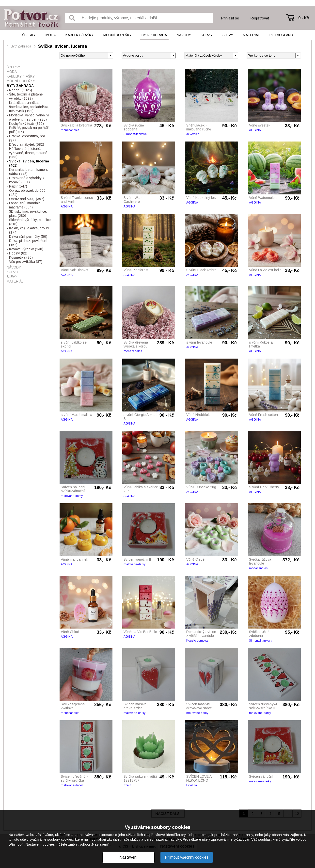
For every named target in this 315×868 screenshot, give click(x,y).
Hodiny (18, 253)
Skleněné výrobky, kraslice (30, 222)
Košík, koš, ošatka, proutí (29, 230)
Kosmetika (21, 257)
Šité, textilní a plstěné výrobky (26, 96)
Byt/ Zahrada (154, 35)
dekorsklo (193, 134)
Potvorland (281, 35)
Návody (184, 35)
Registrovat (260, 18)
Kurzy (207, 35)
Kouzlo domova (197, 641)
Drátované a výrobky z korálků (27, 180)
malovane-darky (72, 496)
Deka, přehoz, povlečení (28, 243)
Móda (51, 35)
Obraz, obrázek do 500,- (28, 193)
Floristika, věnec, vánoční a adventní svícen (29, 117)
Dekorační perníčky (28, 237)
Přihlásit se (230, 18)
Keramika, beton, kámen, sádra (28, 172)
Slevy (228, 35)
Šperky (29, 35)
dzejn (127, 785)
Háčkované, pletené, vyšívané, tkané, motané (28, 153)
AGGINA (255, 130)
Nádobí (21, 90)
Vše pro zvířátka (26, 262)
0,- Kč (304, 18)
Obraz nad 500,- (27, 199)
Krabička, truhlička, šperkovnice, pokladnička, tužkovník (29, 107)
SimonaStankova (135, 134)
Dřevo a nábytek (27, 144)
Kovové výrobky (26, 249)
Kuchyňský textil (26, 124)
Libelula (192, 785)
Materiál (251, 35)
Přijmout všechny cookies (187, 857)
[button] (173, 55)
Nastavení (128, 857)
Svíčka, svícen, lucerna (63, 46)
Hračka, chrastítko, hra (27, 138)
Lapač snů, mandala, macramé (25, 205)
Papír (18, 186)
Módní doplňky (118, 35)
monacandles (70, 130)
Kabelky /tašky (79, 35)
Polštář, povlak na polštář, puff (29, 130)
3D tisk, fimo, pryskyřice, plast (28, 213)
